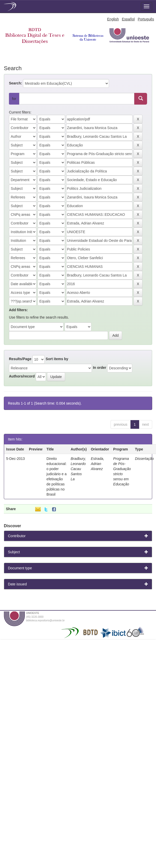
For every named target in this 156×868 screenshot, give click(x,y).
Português (146, 19)
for (14, 99)
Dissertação (145, 459)
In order (100, 368)
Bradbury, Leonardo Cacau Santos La (78, 469)
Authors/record (22, 376)
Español (128, 19)
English (113, 19)
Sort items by (57, 359)
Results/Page (20, 359)
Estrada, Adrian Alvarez (98, 464)
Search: (15, 83)
